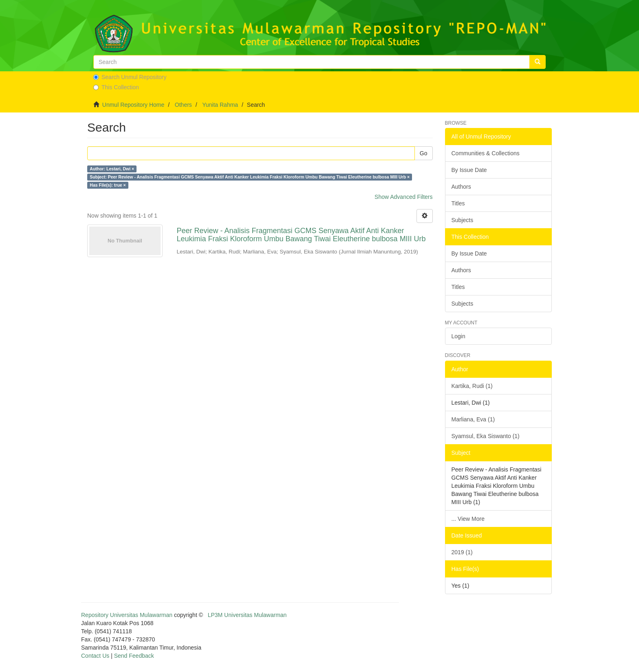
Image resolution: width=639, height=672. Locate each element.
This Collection (116, 87)
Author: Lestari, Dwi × (112, 169)
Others (183, 105)
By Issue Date (469, 170)
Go (424, 153)
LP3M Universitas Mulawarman (247, 615)
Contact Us (95, 656)
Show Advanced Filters (403, 197)
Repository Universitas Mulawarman (127, 615)
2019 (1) (462, 552)
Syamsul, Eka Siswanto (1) (486, 436)
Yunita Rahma (220, 105)
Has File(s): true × (108, 185)
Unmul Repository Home (133, 105)
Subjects (463, 220)
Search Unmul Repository (130, 77)
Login (458, 336)
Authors (461, 187)
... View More (468, 519)
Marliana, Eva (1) (473, 419)
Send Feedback (134, 656)
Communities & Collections (486, 153)
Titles (458, 203)
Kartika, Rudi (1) (472, 386)
